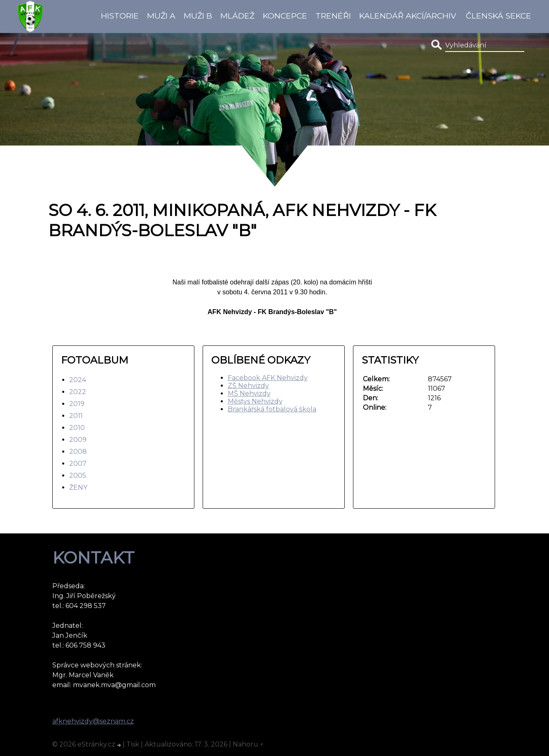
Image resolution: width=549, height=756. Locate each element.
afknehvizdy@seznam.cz (93, 721)
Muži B (198, 16)
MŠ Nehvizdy (249, 393)
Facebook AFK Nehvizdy (268, 378)
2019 (77, 404)
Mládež (237, 16)
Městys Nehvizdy (255, 401)
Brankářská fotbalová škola (272, 409)
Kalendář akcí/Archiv (408, 16)
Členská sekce (499, 16)
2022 (78, 392)
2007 (78, 464)
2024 (78, 380)
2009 (78, 440)
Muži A (161, 16)
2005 (78, 475)
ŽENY (78, 487)
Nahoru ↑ (248, 744)
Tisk (133, 744)
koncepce (285, 16)
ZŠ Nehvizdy (248, 386)
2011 (76, 416)
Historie (120, 16)
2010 (77, 428)
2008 (78, 452)
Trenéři (333, 16)
